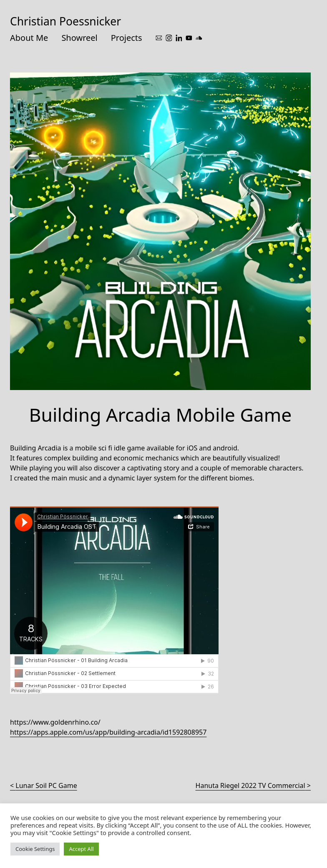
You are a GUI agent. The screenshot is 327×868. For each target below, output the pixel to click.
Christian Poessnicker (65, 21)
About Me (29, 38)
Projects (127, 38)
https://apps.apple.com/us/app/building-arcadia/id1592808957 (108, 732)
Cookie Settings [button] (35, 849)
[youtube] (189, 38)
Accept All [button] (81, 849)
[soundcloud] (199, 38)
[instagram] (169, 38)
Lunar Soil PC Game (46, 785)
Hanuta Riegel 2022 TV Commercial (250, 785)
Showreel (79, 38)
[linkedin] (179, 38)
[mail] (159, 38)
